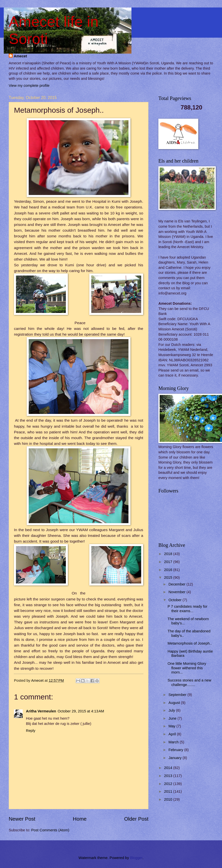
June (173, 718)
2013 (169, 776)
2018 (169, 554)
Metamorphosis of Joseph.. (190, 643)
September (178, 695)
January (175, 758)
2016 (169, 570)
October (175, 600)
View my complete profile (29, 86)
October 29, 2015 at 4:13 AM (81, 711)
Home (80, 819)
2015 (169, 578)
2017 (169, 562)
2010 (169, 799)
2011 (169, 791)
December (177, 584)
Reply (31, 731)
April (173, 734)
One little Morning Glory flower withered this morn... (187, 668)
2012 (169, 784)
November (177, 592)
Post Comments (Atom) (50, 830)
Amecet (20, 56)
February (176, 750)
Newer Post (22, 819)
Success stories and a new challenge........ (189, 682)
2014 (169, 768)
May (172, 726)
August (175, 703)
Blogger (136, 858)
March (174, 742)
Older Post (136, 819)
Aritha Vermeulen (41, 711)
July (172, 710)
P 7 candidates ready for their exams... (187, 609)
